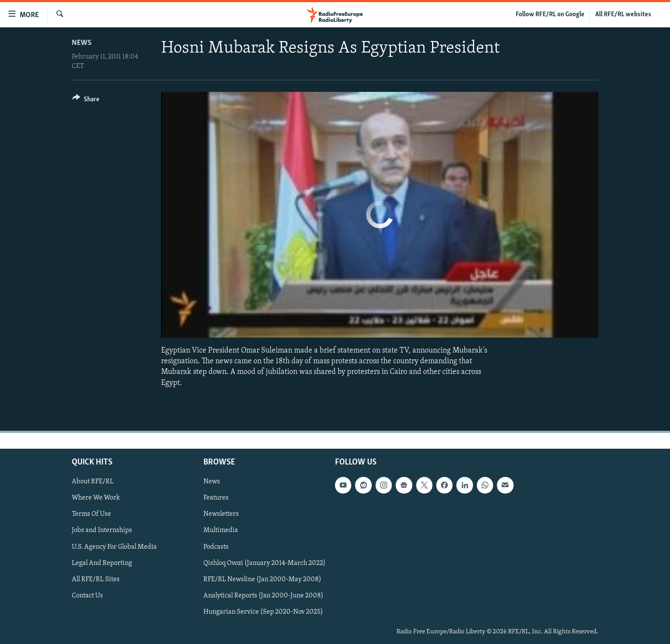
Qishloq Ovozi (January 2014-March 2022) (264, 563)
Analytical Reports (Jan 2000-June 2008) (263, 595)
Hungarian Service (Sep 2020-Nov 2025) (263, 612)
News (82, 43)
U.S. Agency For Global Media (114, 547)
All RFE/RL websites (623, 15)
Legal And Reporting (102, 563)
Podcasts (216, 547)
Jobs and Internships (102, 530)
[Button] (86, 101)
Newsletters (221, 514)
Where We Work (96, 498)
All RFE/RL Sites (96, 579)
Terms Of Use (91, 514)
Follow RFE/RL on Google (550, 15)
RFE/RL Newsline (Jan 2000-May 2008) (262, 579)
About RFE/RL (93, 482)
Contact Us (87, 595)
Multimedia (221, 530)
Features (216, 498)
